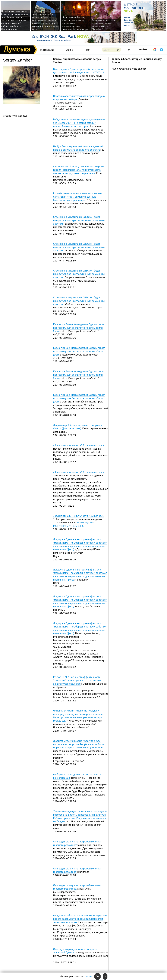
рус (129, 49)
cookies (88, 976)
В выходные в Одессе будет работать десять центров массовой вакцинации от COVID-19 (79, 71)
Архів (70, 50)
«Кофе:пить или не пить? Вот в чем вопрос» (78, 445)
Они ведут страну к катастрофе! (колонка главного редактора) (77, 843)
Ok (97, 976)
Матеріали (47, 50)
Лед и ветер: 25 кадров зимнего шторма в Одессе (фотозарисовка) (78, 427)
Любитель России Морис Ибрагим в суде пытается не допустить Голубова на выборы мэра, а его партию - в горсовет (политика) (79, 744)
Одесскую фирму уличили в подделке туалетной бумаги (75, 951)
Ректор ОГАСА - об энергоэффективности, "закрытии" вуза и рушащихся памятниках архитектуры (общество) (78, 680)
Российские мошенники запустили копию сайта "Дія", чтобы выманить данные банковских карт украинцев (77, 197)
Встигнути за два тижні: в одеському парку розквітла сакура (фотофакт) (104, 25)
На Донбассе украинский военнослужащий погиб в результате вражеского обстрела (78, 148)
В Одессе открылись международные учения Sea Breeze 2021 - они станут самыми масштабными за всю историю (79, 123)
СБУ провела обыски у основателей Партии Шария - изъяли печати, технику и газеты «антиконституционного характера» (78, 170)
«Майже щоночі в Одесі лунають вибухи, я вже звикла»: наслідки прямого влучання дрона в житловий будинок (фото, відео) (45, 22)
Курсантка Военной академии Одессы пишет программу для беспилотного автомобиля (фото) (79, 328)
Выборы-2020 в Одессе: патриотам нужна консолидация (77, 776)
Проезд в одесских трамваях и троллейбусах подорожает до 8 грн (79, 98)
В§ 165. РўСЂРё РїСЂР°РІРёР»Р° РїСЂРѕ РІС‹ (74, 524)
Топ (88, 50)
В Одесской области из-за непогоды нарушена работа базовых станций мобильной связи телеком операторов (80, 919)
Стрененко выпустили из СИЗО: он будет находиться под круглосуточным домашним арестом (79, 220)
